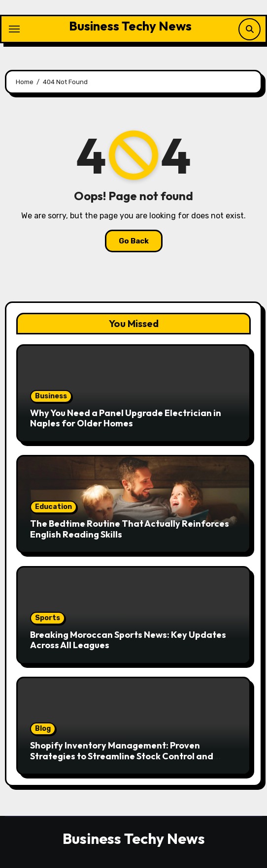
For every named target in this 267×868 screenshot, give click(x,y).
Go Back (134, 241)
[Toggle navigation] (14, 29)
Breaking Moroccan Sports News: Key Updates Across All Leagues (128, 640)
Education (53, 507)
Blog (43, 729)
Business (51, 396)
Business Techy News (130, 26)
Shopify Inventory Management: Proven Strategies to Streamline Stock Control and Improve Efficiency (122, 756)
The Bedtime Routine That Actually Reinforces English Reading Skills (130, 529)
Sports (48, 618)
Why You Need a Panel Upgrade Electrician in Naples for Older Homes (126, 418)
